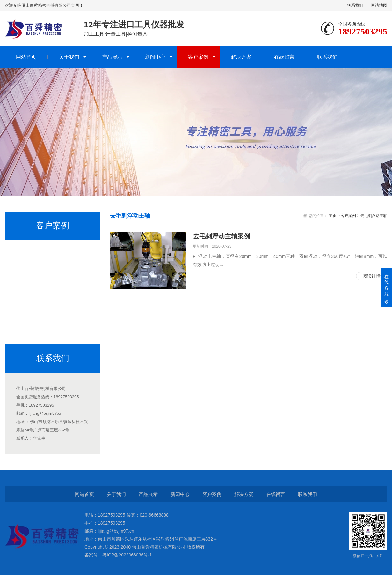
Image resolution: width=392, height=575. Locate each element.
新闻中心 (155, 57)
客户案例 (198, 57)
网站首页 (26, 57)
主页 (333, 216)
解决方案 (241, 57)
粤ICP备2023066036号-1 (127, 555)
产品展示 (112, 57)
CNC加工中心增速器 (33, 270)
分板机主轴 (24, 289)
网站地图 (379, 5)
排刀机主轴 (24, 309)
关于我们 (69, 57)
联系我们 (355, 5)
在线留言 (284, 57)
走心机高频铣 (26, 250)
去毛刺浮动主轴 (28, 328)
